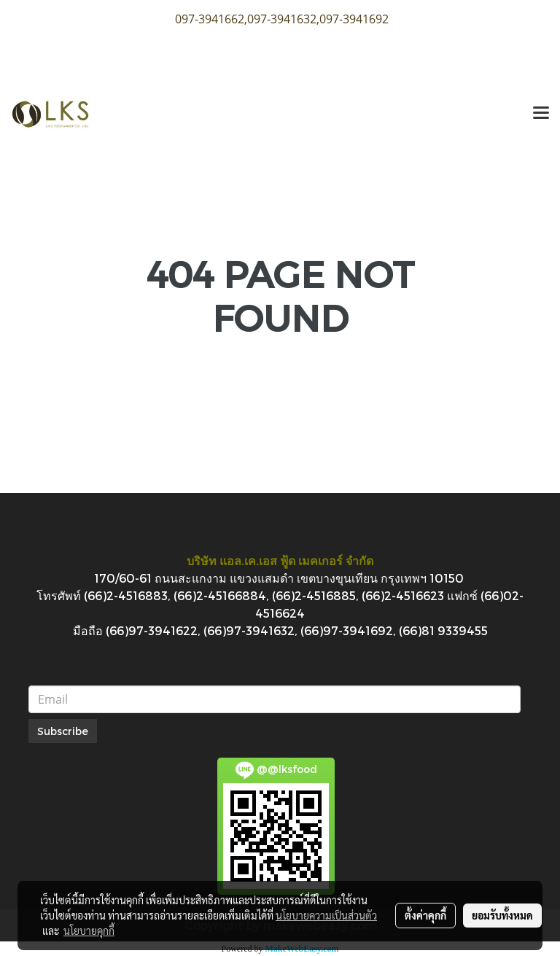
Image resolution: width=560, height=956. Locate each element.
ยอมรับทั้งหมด (502, 915)
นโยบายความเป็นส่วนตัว (326, 915)
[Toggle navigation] (541, 114)
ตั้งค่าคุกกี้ (425, 915)
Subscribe (63, 731)
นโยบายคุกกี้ (89, 930)
